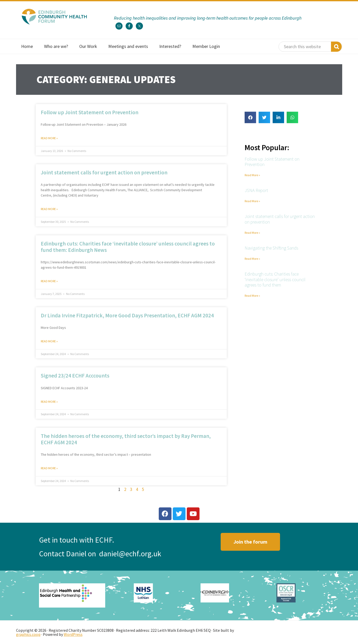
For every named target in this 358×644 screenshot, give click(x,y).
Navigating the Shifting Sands (271, 253)
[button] (250, 122)
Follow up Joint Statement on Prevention (90, 117)
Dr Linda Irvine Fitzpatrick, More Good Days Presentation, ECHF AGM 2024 (127, 321)
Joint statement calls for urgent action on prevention (104, 178)
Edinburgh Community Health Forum (54, 17)
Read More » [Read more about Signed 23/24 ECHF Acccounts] (49, 407)
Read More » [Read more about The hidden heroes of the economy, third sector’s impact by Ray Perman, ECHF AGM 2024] (49, 473)
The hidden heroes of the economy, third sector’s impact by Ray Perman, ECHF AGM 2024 (126, 444)
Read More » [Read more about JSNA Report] (252, 206)
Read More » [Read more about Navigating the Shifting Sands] (252, 264)
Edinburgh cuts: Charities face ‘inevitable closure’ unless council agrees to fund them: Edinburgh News (128, 252)
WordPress (73, 634)
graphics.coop (28, 634)
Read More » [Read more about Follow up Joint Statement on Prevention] (49, 143)
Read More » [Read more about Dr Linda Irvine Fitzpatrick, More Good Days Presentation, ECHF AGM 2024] (49, 346)
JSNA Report (256, 196)
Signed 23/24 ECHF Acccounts (75, 381)
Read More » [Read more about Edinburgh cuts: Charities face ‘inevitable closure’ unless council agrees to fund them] (252, 301)
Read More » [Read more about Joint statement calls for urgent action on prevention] (49, 214)
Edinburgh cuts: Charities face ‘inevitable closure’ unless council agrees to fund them (275, 284)
